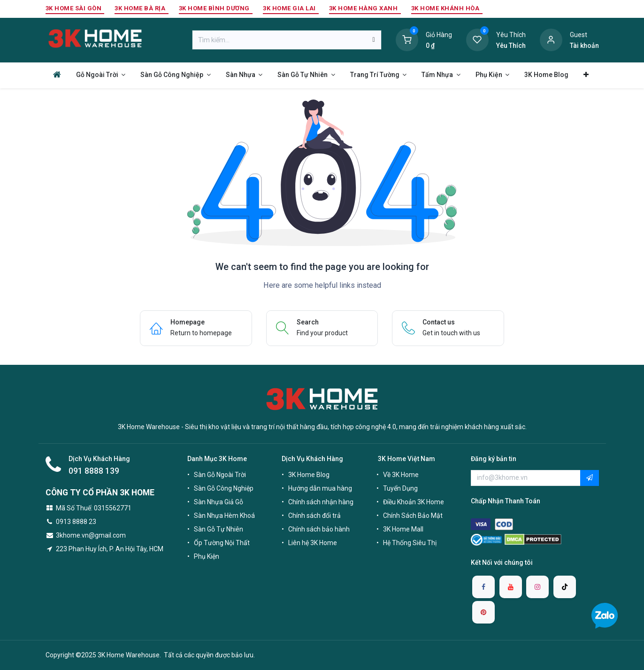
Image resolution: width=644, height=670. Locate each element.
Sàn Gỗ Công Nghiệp (224, 488)
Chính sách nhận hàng (321, 502)
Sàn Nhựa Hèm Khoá (224, 516)
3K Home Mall (403, 529)
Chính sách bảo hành (319, 529)
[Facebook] (483, 587)
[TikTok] (565, 587)
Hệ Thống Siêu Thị (410, 543)
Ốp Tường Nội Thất (222, 543)
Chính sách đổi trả (314, 516)
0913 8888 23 (76, 522)
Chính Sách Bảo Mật (413, 516)
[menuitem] (57, 74)
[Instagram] (537, 587)
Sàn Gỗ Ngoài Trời (220, 475)
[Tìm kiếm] (373, 40)
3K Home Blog (309, 475)
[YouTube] (511, 587)
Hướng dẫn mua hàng (320, 488)
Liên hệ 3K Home (313, 543)
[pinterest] (483, 612)
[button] (590, 478)
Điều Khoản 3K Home (414, 502)
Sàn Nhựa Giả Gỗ (218, 502)
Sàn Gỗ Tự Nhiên (218, 529)
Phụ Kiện (207, 556)
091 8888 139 (94, 471)
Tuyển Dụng (400, 488)
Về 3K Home (401, 475)
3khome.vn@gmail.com (91, 535)
